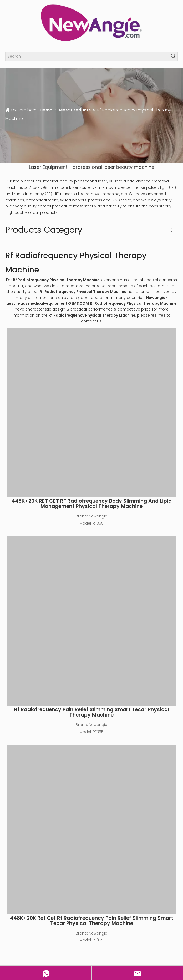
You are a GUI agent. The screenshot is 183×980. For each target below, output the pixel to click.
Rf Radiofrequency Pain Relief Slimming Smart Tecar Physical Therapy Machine (92, 712)
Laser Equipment (48, 167)
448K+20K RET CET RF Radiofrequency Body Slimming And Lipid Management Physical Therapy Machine (92, 504)
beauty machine (135, 167)
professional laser (94, 167)
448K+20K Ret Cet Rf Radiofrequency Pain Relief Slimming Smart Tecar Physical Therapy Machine (92, 921)
